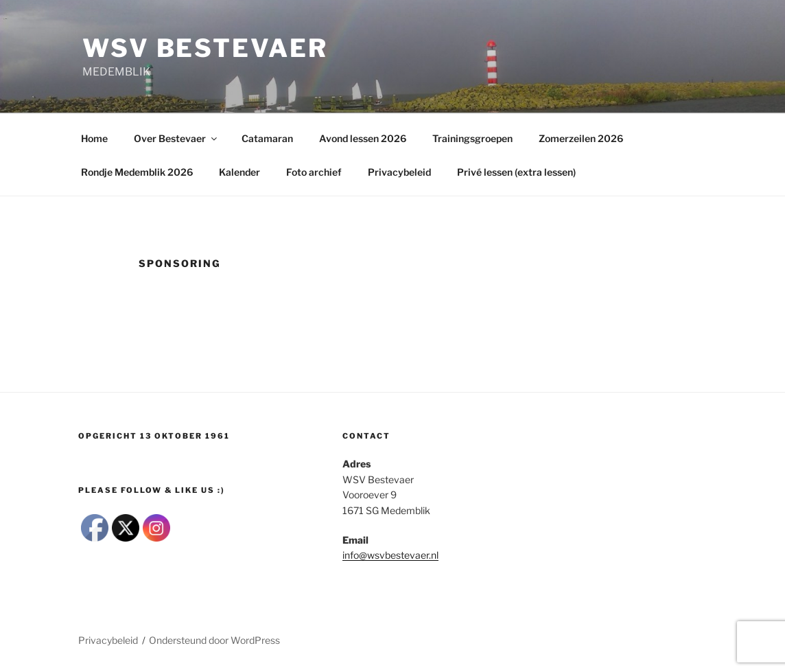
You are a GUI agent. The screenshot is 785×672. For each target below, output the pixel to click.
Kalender (239, 172)
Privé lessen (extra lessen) (516, 172)
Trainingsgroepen (472, 138)
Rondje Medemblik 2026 (137, 172)
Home (94, 138)
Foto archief (314, 172)
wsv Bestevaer (205, 48)
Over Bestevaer (176, 138)
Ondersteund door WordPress (214, 640)
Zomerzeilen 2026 (581, 138)
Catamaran (267, 138)
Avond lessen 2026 (363, 138)
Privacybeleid (399, 172)
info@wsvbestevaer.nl (390, 555)
